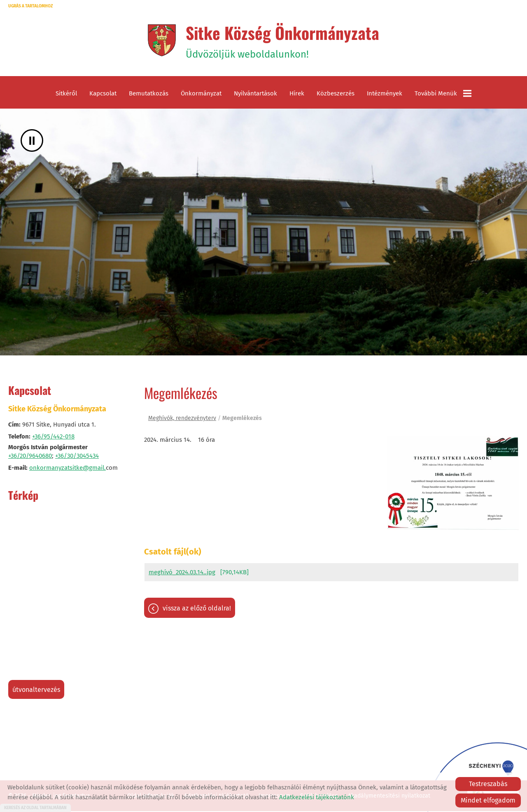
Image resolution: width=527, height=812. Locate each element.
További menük (443, 95)
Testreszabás (488, 784)
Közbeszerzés (336, 95)
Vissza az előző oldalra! (197, 609)
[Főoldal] (161, 41)
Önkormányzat (201, 95)
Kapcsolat (103, 95)
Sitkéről (66, 95)
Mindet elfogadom (488, 800)
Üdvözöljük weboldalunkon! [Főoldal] (283, 41)
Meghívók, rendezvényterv (182, 419)
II (32, 142)
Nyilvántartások (255, 95)
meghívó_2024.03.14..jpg (182, 573)
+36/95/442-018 (53, 438)
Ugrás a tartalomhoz (30, 6)
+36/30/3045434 (77, 457)
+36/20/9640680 (30, 457)
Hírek (297, 95)
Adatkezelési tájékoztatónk (317, 797)
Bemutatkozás (149, 95)
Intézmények (385, 95)
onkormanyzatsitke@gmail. (68, 469)
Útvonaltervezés (36, 691)
